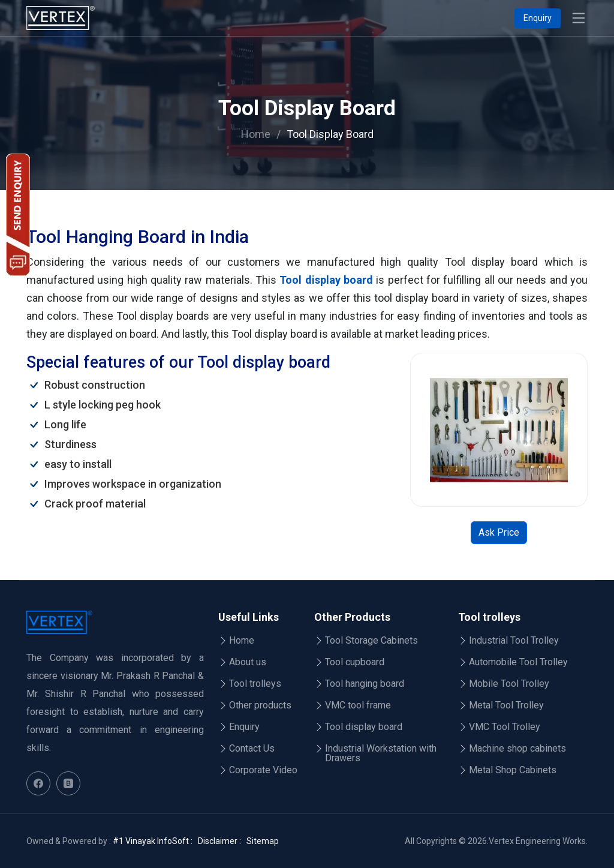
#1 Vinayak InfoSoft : (153, 841)
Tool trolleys (255, 684)
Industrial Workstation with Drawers (381, 753)
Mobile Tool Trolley (509, 684)
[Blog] (68, 783)
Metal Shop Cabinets (513, 770)
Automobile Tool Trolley (518, 662)
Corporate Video (263, 770)
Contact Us (252, 749)
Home (256, 134)
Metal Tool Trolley (506, 705)
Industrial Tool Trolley (514, 641)
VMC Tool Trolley (505, 727)
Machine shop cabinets (517, 749)
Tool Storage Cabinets (371, 641)
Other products (260, 705)
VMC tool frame (358, 705)
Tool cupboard (355, 662)
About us (248, 662)
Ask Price (499, 532)
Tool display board (326, 280)
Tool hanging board (365, 684)
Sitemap (263, 841)
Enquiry (538, 18)
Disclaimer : (219, 841)
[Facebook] (38, 783)
